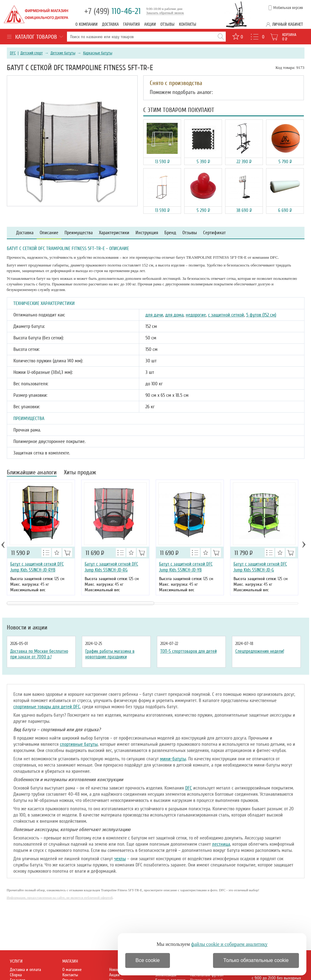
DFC (13, 53)
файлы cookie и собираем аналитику (229, 944)
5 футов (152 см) (261, 315)
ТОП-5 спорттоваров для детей (189, 651)
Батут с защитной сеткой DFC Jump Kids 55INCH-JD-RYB (37, 567)
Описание (49, 233)
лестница (221, 844)
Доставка (110, 24)
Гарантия (131, 24)
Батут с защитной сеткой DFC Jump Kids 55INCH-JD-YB (186, 567)
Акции (150, 24)
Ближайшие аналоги (32, 473)
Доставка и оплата (25, 970)
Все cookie (148, 960)
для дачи (154, 315)
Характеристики (114, 233)
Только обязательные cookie (256, 960)
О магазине (72, 970)
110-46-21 (113, 11)
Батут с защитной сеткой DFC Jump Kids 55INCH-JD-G (260, 567)
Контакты (188, 24)
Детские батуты (63, 53)
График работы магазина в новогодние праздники (110, 654)
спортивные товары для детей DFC (47, 707)
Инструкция (147, 233)
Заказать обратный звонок (165, 13)
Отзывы (167, 24)
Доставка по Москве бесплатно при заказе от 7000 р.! (39, 654)
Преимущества (79, 233)
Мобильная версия (288, 8)
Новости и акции (27, 628)
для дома (174, 315)
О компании (87, 24)
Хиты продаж (80, 473)
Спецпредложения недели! (260, 651)
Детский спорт (32, 53)
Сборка (16, 975)
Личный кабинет (288, 24)
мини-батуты (173, 759)
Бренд (170, 233)
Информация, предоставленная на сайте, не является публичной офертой (60, 897)
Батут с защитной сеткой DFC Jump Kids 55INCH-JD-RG (111, 567)
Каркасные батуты (98, 53)
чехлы (120, 859)
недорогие (196, 315)
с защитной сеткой (226, 315)
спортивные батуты (79, 744)
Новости (116, 970)
